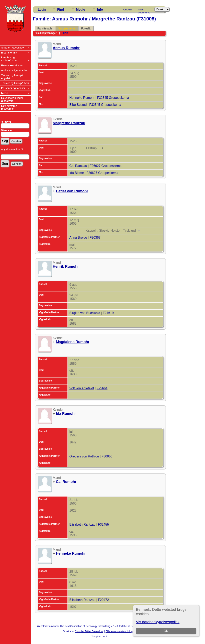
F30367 (95, 238)
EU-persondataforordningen (120, 631)
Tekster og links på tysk (15, 83)
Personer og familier (13, 88)
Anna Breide (78, 238)
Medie (81, 10)
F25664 (102, 388)
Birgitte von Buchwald (85, 313)
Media (5, 93)
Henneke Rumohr (82, 98)
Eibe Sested (78, 105)
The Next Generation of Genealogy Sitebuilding (85, 626)
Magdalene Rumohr (73, 342)
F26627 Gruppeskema (106, 166)
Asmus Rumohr (66, 48)
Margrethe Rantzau (69, 123)
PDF (65, 33)
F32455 (104, 524)
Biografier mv (9, 53)
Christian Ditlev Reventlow (89, 631)
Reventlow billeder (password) (12, 99)
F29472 (104, 600)
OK (166, 631)
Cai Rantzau (78, 166)
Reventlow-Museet (12, 65)
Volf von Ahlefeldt (82, 388)
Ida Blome (77, 173)
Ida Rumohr (66, 414)
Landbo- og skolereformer (9, 59)
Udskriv (128, 10)
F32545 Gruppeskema (113, 98)
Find (61, 10)
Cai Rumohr (66, 482)
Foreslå (86, 28)
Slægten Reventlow (13, 48)
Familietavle (45, 28)
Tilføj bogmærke (144, 10)
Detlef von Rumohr (72, 191)
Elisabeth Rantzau (82, 524)
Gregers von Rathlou (84, 456)
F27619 (108, 313)
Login (42, 10)
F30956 (107, 456)
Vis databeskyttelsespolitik (158, 622)
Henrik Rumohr (66, 266)
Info (100, 10)
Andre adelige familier (14, 70)
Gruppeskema (67, 28)
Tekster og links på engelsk (12, 77)
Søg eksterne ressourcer (9, 107)
